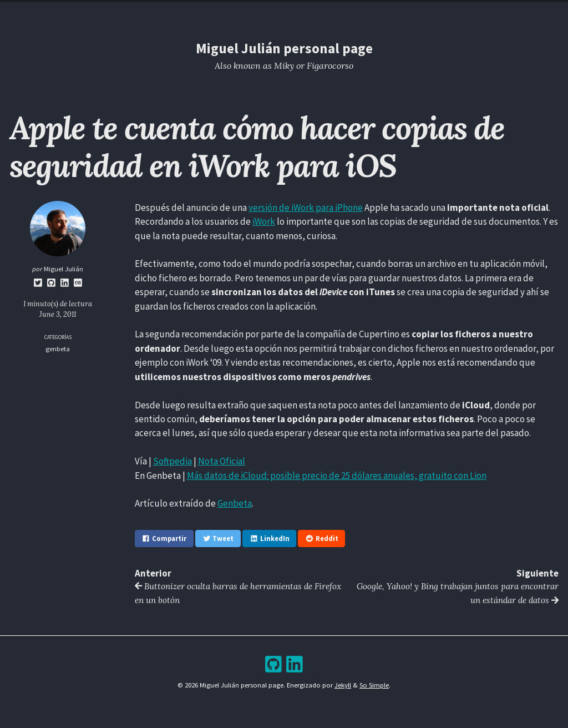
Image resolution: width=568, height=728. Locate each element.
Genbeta (235, 503)
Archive (293, 13)
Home (212, 13)
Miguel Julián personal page (284, 48)
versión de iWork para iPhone (306, 208)
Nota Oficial (222, 461)
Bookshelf (347, 13)
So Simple (374, 686)
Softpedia (173, 461)
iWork (264, 221)
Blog (250, 13)
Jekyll (343, 686)
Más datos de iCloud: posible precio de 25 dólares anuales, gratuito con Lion (337, 476)
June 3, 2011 (58, 314)
